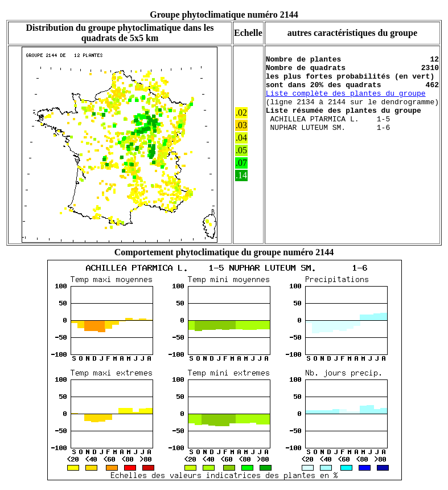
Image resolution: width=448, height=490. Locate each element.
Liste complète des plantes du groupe (346, 103)
